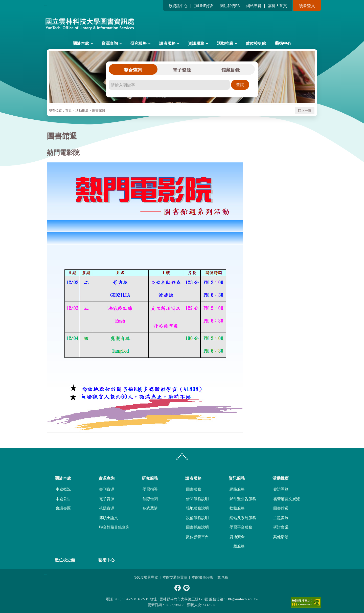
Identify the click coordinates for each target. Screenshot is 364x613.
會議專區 (63, 508)
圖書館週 (99, 110)
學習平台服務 (241, 527)
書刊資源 (107, 489)
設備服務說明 (197, 518)
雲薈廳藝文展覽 (287, 499)
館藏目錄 (231, 70)
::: (46, 4)
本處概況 (63, 489)
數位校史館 (256, 43)
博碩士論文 (109, 518)
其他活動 (281, 537)
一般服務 (237, 546)
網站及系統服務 (243, 518)
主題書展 (281, 518)
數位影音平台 (197, 537)
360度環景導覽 (146, 577)
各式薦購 (150, 508)
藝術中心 (283, 43)
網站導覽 (254, 6)
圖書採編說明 (197, 527)
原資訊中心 (178, 6)
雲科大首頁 (277, 6)
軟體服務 (237, 508)
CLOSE (182, 457)
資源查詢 (110, 43)
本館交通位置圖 (175, 577)
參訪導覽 (281, 489)
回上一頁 (305, 111)
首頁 (69, 110)
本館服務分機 (202, 577)
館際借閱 (150, 499)
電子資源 (182, 70)
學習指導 (150, 489)
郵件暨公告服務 (243, 499)
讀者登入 (307, 5)
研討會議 (281, 527)
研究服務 (139, 43)
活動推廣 (225, 43)
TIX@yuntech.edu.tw (242, 599)
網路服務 (237, 489)
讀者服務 (167, 43)
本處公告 (63, 499)
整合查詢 (133, 70)
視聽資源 (107, 508)
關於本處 (81, 43)
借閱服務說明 (197, 499)
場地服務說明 (197, 508)
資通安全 (237, 537)
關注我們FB (230, 6)
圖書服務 (194, 489)
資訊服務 (196, 43)
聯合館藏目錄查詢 (114, 527)
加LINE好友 (204, 6)
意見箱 (223, 577)
